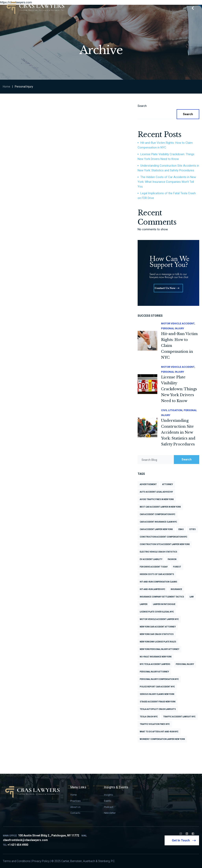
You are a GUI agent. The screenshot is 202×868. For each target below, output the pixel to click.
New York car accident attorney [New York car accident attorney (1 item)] (158, 627)
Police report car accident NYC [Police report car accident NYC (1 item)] (157, 687)
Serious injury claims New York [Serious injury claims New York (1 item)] (157, 694)
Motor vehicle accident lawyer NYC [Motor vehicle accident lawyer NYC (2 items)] (159, 619)
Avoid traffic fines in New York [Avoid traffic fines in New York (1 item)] (157, 499)
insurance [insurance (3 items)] (176, 589)
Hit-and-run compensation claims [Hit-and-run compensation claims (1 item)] (158, 582)
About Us (75, 807)
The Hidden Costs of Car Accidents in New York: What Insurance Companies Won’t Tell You (167, 182)
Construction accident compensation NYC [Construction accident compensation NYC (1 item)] (164, 537)
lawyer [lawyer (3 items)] (144, 604)
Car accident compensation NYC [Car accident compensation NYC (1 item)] (158, 514)
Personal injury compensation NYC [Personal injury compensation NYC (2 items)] (159, 679)
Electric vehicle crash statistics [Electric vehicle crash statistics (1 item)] (158, 552)
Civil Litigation (172, 410)
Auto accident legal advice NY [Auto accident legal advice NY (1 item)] (156, 492)
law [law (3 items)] (192, 597)
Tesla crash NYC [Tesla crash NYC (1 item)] (149, 717)
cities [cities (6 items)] (192, 529)
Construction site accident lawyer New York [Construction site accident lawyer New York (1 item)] (165, 544)
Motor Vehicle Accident (178, 323)
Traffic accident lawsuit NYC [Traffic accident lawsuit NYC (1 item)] (179, 717)
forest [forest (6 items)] (177, 567)
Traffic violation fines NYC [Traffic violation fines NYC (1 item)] (155, 724)
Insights (108, 795)
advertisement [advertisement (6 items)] (148, 484)
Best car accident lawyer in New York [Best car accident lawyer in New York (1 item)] (160, 507)
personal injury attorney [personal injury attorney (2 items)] (154, 672)
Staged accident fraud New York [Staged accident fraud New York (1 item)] (158, 702)
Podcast (109, 807)
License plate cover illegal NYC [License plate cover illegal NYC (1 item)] (157, 612)
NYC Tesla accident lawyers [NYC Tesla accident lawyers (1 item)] (155, 664)
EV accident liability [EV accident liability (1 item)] (151, 559)
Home (6, 87)
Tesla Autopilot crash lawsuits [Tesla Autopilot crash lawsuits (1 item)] (158, 709)
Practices (76, 801)
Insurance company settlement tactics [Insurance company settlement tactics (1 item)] (162, 597)
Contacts (75, 813)
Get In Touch (183, 840)
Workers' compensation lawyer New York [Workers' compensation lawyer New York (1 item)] (162, 739)
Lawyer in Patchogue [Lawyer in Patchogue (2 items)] (164, 604)
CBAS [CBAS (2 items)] (181, 529)
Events (108, 801)
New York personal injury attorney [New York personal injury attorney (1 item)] (159, 649)
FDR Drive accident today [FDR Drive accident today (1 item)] (154, 567)
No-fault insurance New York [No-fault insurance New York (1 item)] (156, 657)
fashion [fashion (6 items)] (172, 559)
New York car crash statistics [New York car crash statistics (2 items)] (157, 634)
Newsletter (110, 813)
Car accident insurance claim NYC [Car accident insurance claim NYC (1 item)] (158, 522)
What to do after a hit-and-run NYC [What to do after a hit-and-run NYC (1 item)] (159, 732)
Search (142, 106)
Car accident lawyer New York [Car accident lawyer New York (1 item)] (156, 529)
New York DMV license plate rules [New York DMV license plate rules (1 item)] (158, 642)
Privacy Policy (41, 861)
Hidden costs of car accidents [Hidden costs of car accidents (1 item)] (157, 574)
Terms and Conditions (17, 861)
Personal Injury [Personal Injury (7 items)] (185, 664)
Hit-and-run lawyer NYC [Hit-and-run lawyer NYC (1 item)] (152, 589)
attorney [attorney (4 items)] (168, 484)
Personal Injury (173, 328)
